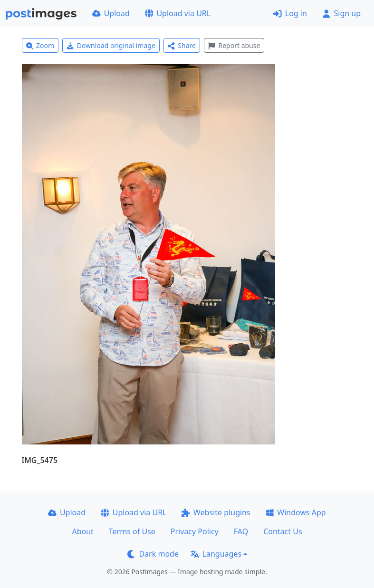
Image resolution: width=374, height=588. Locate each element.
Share (182, 45)
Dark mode (153, 554)
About (82, 531)
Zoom (40, 45)
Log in (290, 13)
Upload (111, 13)
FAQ (241, 531)
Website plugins (216, 512)
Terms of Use (132, 531)
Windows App (296, 512)
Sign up (341, 13)
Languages (216, 554)
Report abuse (234, 45)
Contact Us (283, 531)
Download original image (111, 45)
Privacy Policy (195, 531)
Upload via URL (178, 13)
